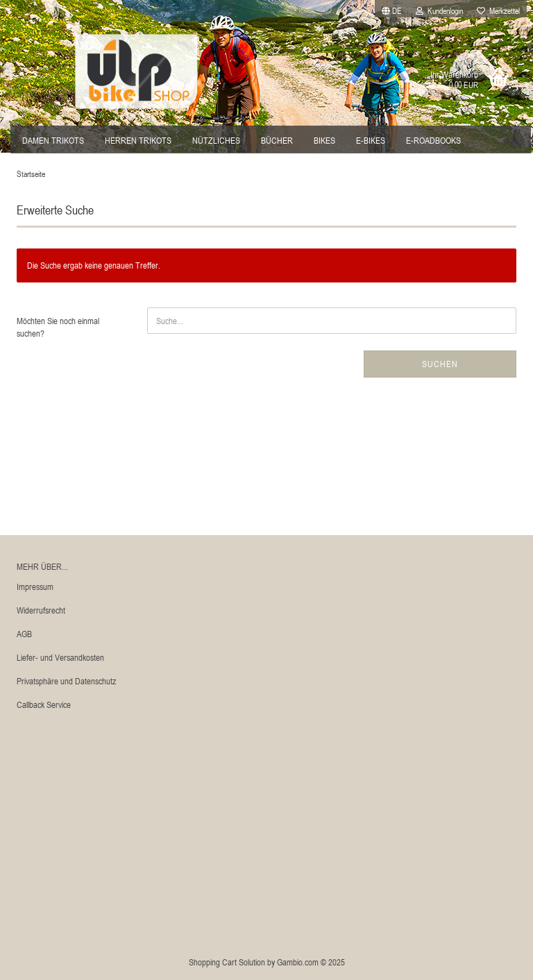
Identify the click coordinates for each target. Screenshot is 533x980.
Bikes (324, 140)
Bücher (277, 140)
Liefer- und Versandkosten (60, 657)
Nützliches (216, 140)
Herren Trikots (138, 140)
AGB (24, 634)
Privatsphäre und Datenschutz (66, 681)
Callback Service (44, 704)
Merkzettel (498, 10)
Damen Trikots (53, 140)
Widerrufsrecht (41, 610)
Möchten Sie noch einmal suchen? (58, 327)
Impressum (35, 586)
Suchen (440, 364)
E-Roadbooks (433, 140)
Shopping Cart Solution (227, 962)
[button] (392, 9)
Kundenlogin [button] (439, 10)
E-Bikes (371, 140)
